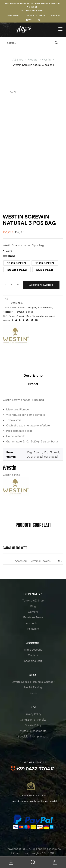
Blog (33, 590)
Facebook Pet (33, 606)
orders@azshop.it (33, 779)
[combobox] (33, 544)
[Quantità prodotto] (12, 268)
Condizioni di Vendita (33, 703)
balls (29, 300)
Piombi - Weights (27, 291)
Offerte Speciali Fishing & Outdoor (33, 665)
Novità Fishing (33, 671)
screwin (21, 300)
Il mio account (33, 633)
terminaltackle (40, 300)
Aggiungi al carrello (41, 268)
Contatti (33, 595)
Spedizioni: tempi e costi (33, 720)
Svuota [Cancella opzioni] (9, 234)
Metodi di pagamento (33, 714)
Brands (33, 676)
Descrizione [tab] (33, 359)
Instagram (33, 612)
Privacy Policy (33, 697)
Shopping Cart (33, 644)
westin (53, 300)
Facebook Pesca (33, 601)
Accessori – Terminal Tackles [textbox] (33, 544)
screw (12, 300)
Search (33, 862)
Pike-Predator (45, 291)
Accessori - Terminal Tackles (18, 295)
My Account (11, 862)
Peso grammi (9, 239)
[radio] (17, 246)
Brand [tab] (33, 367)
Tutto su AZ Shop (33, 584)
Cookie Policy (33, 709)
